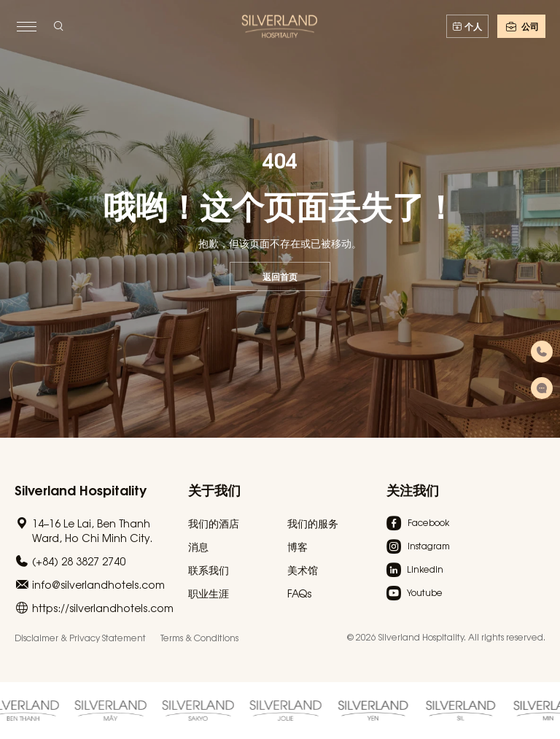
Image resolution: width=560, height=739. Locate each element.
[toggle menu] (26, 26)
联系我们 (209, 570)
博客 (297, 546)
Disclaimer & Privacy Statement (80, 638)
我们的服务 (313, 523)
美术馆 (303, 570)
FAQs (299, 593)
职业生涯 (209, 593)
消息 (198, 546)
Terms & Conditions (199, 638)
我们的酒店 (214, 523)
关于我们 (214, 489)
